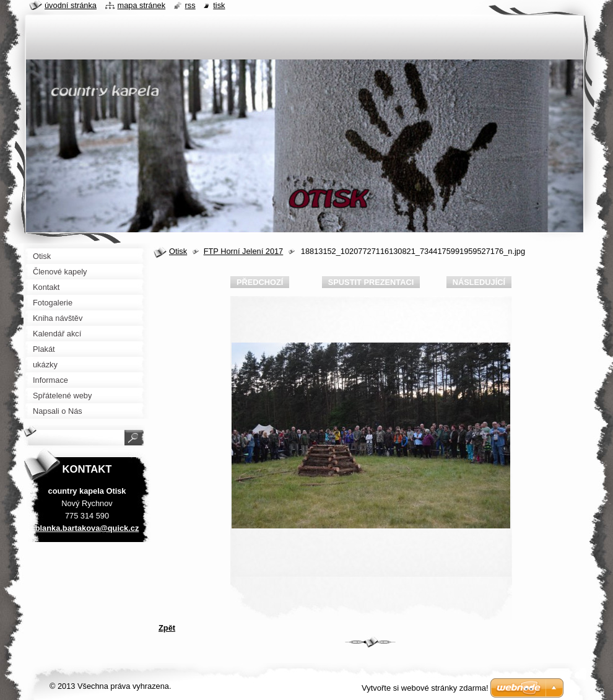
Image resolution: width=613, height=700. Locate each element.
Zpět (167, 628)
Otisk (178, 251)
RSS (190, 5)
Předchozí (260, 282)
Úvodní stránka (71, 5)
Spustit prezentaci (371, 282)
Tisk (219, 5)
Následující (479, 282)
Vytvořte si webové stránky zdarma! (425, 688)
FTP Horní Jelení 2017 (244, 251)
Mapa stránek (142, 5)
